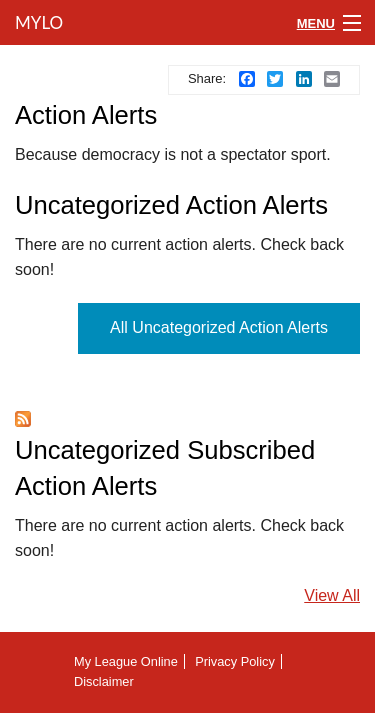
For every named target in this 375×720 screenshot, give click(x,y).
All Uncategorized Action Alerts (219, 327)
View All (332, 595)
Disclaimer (104, 681)
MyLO (37, 22)
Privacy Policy (235, 661)
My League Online (126, 661)
